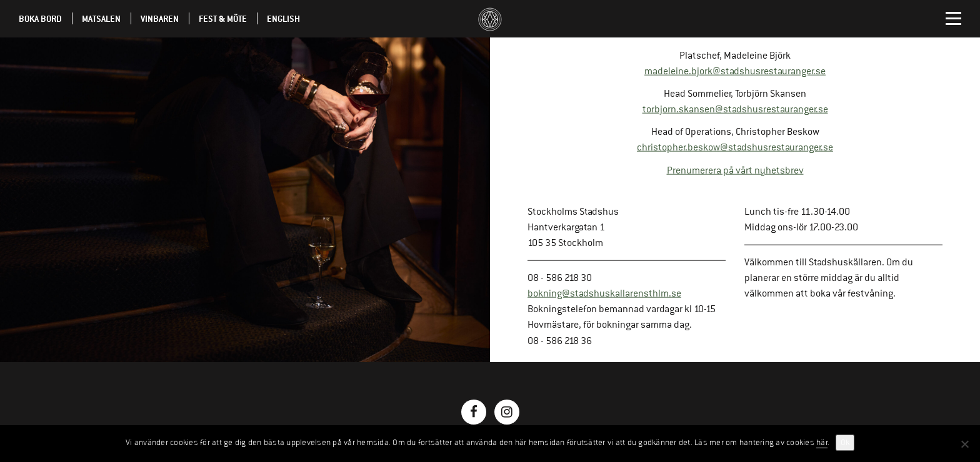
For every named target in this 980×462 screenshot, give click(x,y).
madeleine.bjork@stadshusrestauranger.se (735, 71)
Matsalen (101, 18)
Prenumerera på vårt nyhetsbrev (735, 170)
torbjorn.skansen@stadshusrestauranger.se (735, 109)
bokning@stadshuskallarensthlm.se (604, 293)
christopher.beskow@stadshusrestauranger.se (735, 147)
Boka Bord (40, 18)
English (283, 18)
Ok (845, 443)
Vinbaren (160, 18)
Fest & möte (223, 18)
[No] (964, 444)
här (822, 443)
